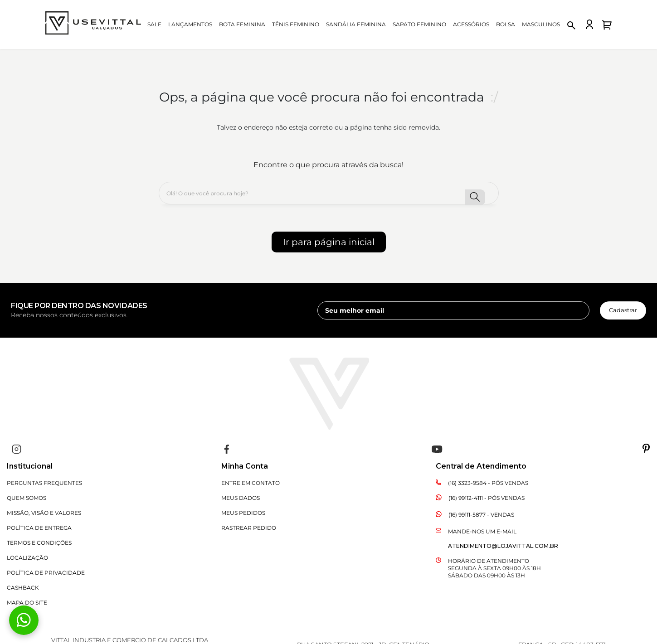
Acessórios (471, 24)
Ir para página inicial (329, 242)
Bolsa (506, 24)
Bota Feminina (242, 24)
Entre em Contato (251, 483)
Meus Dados (241, 498)
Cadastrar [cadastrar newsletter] (623, 310)
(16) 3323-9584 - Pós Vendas (488, 483)
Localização (27, 558)
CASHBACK (23, 588)
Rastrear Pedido (249, 528)
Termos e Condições (39, 543)
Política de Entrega (39, 528)
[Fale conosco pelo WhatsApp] (24, 620)
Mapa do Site (27, 603)
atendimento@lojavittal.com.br (503, 546)
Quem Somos (27, 498)
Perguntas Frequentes (44, 483)
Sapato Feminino (419, 24)
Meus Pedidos (243, 513)
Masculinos (541, 24)
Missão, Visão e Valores (44, 513)
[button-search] (475, 197)
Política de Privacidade (46, 573)
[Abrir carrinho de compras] (607, 25)
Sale (154, 24)
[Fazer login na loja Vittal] (589, 24)
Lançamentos (190, 24)
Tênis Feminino (296, 24)
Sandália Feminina (356, 24)
